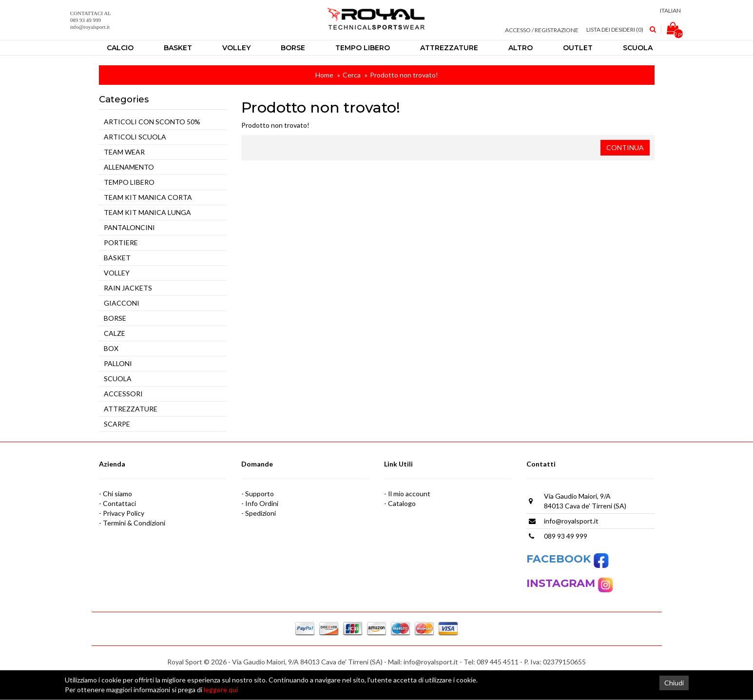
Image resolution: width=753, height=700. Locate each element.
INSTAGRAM (562, 583)
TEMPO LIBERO (129, 182)
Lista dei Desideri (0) (615, 29)
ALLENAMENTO (129, 167)
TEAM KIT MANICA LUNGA (147, 212)
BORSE (115, 318)
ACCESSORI (123, 394)
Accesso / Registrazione (542, 30)
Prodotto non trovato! (404, 75)
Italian (671, 10)
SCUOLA (118, 379)
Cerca (352, 75)
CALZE (115, 333)
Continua (625, 147)
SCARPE (117, 424)
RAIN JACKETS (128, 288)
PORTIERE (121, 243)
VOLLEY (117, 273)
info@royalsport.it (571, 521)
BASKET (117, 258)
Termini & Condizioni (134, 523)
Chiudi (674, 683)
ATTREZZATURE (131, 409)
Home (324, 75)
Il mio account (409, 494)
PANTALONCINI (129, 227)
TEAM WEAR (124, 152)
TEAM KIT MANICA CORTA (148, 197)
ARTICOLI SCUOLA (135, 137)
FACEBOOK (568, 559)
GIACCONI (122, 303)
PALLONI (118, 363)
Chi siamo (117, 494)
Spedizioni (261, 513)
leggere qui (221, 690)
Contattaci (119, 503)
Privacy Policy (124, 513)
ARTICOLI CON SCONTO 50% (152, 122)
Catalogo (402, 503)
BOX (111, 348)
